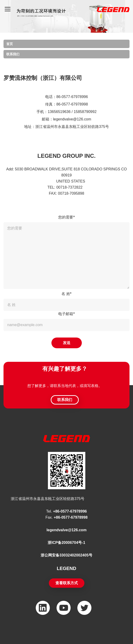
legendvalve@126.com (66, 530)
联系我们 (13, 54)
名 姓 (66, 294)
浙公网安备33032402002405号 (66, 555)
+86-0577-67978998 (71, 517)
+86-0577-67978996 (70, 511)
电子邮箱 (66, 314)
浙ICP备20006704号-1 (66, 543)
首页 (10, 44)
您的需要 (66, 217)
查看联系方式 (67, 583)
